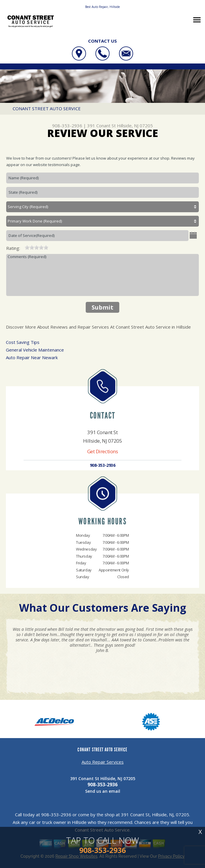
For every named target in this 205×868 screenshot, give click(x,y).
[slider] (37, 247)
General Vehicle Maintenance (35, 350)
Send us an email (103, 791)
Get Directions (103, 451)
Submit (102, 307)
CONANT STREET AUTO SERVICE (47, 108)
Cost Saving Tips (23, 342)
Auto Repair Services (103, 762)
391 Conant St (101, 126)
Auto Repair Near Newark (32, 357)
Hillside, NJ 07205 (135, 126)
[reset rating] (22, 247)
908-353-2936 (67, 126)
